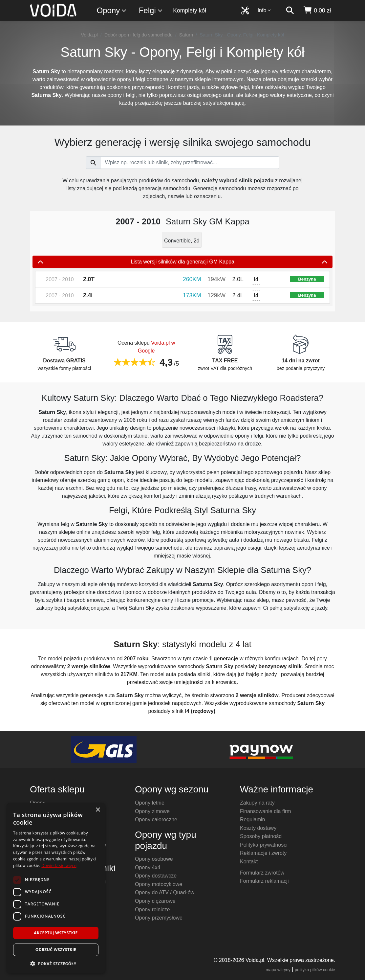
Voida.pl (89, 35)
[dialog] (56, 888)
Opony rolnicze (152, 910)
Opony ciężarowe (155, 901)
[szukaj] (290, 11)
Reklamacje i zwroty (263, 853)
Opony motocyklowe (159, 884)
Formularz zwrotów (262, 873)
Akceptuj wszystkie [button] (56, 933)
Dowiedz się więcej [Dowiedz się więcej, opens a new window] (59, 866)
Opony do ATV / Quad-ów (165, 892)
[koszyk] (317, 11)
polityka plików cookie (315, 970)
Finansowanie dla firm (266, 811)
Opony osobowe (154, 859)
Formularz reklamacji (264, 881)
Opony (112, 11)
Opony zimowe (152, 811)
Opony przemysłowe (159, 918)
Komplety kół (190, 11)
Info (265, 10)
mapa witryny (278, 970)
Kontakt (249, 862)
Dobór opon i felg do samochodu (139, 35)
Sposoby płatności (261, 836)
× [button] (98, 810)
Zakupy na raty (257, 803)
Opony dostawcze (156, 876)
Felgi (151, 11)
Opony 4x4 (148, 867)
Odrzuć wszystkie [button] (56, 950)
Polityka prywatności (264, 845)
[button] (56, 964)
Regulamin (252, 820)
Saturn (186, 35)
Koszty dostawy (258, 828)
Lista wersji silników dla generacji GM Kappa (182, 262)
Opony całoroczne (156, 820)
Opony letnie (150, 803)
